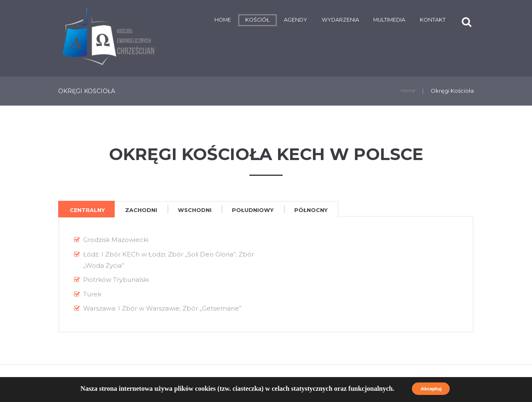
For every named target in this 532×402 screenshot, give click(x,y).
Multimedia (375, 21)
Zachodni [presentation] (149, 210)
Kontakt (425, 21)
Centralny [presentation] (90, 210)
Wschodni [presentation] (206, 210)
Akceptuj (431, 389)
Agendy (266, 21)
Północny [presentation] (333, 210)
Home (185, 21)
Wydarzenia (317, 21)
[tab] (89, 210)
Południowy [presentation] (270, 210)
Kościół (224, 21)
